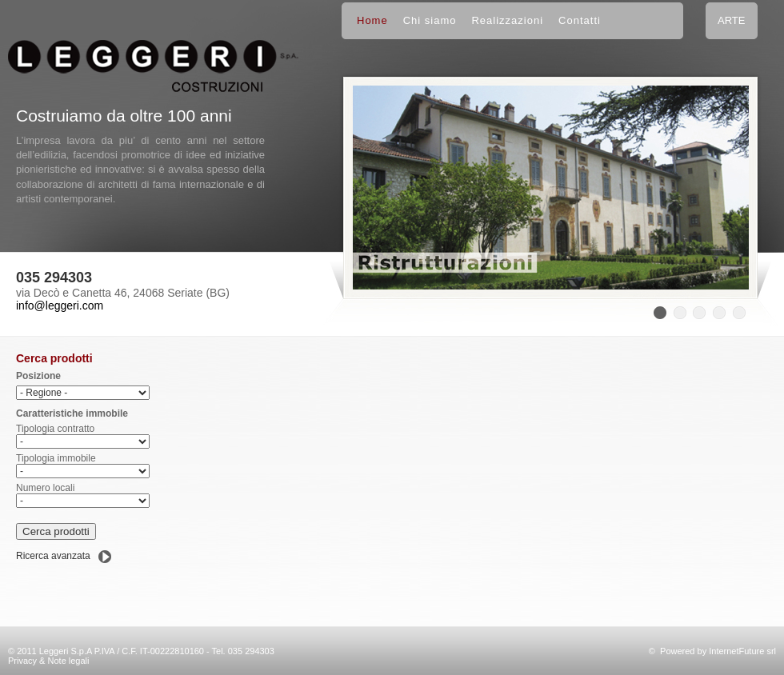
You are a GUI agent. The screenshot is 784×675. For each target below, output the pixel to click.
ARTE (731, 20)
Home (372, 20)
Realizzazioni (507, 20)
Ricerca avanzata (53, 556)
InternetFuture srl (742, 651)
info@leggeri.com (60, 306)
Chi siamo (430, 20)
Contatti (580, 20)
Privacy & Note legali (49, 661)
